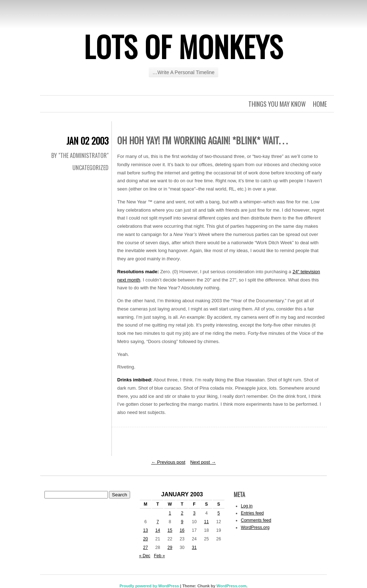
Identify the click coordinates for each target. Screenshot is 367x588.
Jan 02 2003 (87, 141)
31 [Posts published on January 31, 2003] (194, 548)
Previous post (168, 462)
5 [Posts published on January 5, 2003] (219, 513)
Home (320, 104)
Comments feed (256, 520)
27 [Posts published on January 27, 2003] (145, 548)
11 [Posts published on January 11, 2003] (206, 522)
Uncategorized (90, 168)
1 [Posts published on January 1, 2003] (170, 513)
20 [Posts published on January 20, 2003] (145, 539)
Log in (247, 506)
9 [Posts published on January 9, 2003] (182, 522)
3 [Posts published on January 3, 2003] (194, 513)
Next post (203, 462)
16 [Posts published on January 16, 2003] (182, 530)
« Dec (145, 556)
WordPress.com (232, 586)
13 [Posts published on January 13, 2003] (145, 530)
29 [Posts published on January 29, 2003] (170, 548)
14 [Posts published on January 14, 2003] (158, 530)
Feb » (159, 556)
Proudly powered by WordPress (149, 586)
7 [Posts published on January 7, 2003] (158, 522)
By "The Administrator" (80, 155)
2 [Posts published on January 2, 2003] (182, 513)
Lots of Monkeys (183, 46)
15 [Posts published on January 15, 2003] (170, 530)
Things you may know (277, 104)
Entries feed (252, 513)
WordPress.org (255, 527)
